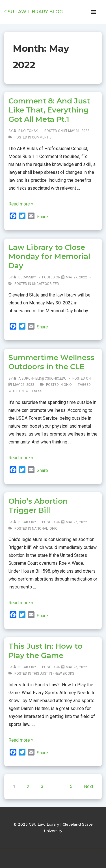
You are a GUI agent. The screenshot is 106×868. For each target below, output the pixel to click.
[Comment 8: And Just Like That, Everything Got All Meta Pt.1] (79, 131)
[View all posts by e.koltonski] (26, 131)
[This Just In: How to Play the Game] (76, 667)
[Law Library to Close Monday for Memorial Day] (76, 277)
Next (89, 786)
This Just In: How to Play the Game (46, 651)
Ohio (68, 385)
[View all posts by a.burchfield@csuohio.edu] (40, 378)
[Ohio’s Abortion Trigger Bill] (76, 522)
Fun (21, 391)
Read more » (21, 204)
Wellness (34, 391)
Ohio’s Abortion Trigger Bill (38, 506)
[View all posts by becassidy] (25, 277)
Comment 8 (42, 137)
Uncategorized (46, 284)
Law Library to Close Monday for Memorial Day (49, 256)
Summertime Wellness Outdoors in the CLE (51, 362)
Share (42, 217)
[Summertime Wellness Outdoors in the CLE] (24, 385)
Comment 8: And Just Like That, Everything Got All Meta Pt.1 (49, 110)
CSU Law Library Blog (33, 12)
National (40, 529)
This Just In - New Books (53, 674)
